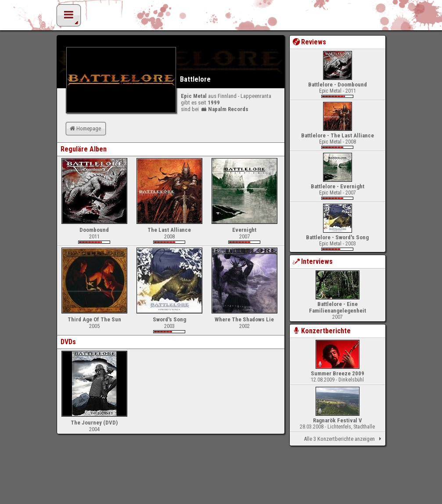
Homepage (85, 128)
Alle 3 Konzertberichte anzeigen (344, 439)
